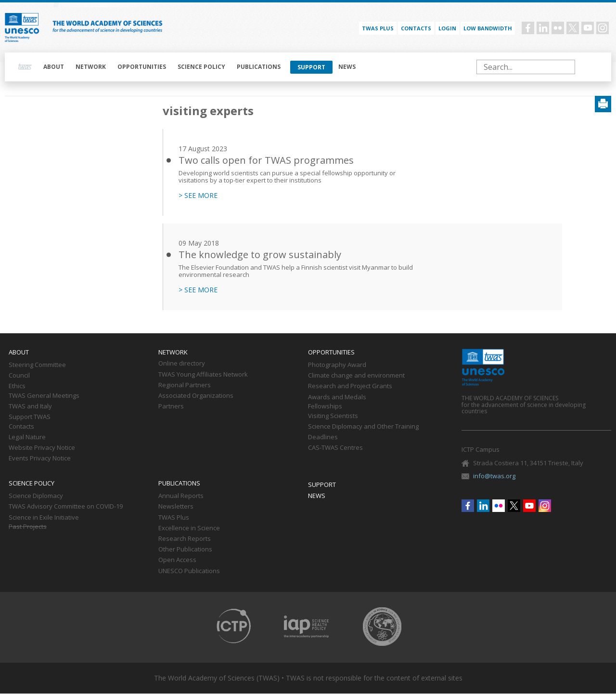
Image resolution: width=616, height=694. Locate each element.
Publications (259, 67)
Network (91, 67)
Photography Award (337, 365)
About (54, 67)
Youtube (588, 28)
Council (19, 376)
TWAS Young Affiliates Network (203, 375)
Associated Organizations (196, 396)
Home (25, 67)
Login (447, 28)
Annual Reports (181, 496)
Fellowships (325, 406)
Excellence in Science (189, 528)
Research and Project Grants (350, 386)
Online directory (182, 364)
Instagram (603, 28)
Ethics (17, 386)
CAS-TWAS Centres (335, 448)
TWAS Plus (174, 518)
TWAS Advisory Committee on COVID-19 (66, 507)
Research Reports (185, 539)
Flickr (558, 28)
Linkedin (543, 28)
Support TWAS (30, 417)
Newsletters (176, 507)
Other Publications (185, 550)
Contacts (416, 28)
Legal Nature (27, 437)
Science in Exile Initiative (44, 518)
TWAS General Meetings (44, 396)
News (347, 67)
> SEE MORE (198, 196)
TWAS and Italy (30, 406)
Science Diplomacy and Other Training (363, 427)
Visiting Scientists (333, 416)
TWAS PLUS (378, 28)
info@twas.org (494, 476)
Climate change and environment (356, 376)
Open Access (177, 560)
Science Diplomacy (36, 496)
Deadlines (323, 437)
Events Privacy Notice (40, 458)
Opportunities (142, 67)
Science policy (201, 67)
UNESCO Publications (189, 571)
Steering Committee (37, 365)
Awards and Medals (337, 397)
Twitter (573, 28)
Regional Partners (185, 385)
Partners (171, 406)
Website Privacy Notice (42, 448)
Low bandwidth (488, 28)
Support (311, 67)
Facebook (528, 28)
